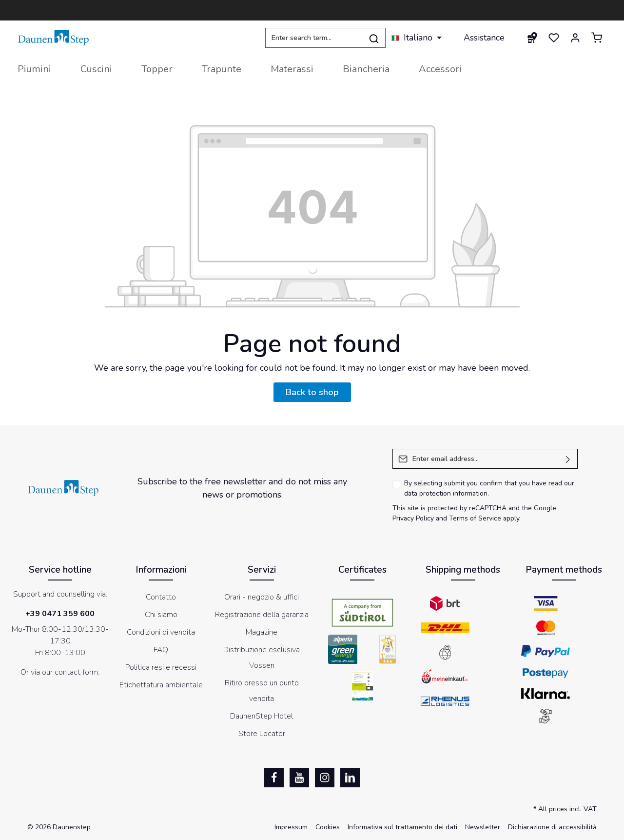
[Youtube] (299, 778)
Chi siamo (161, 615)
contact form (76, 672)
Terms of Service (475, 518)
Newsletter (483, 827)
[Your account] (575, 38)
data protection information (446, 493)
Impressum (291, 827)
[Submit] (568, 459)
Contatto (161, 597)
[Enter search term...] (314, 38)
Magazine (262, 632)
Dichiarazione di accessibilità (552, 827)
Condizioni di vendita (161, 632)
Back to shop (312, 392)
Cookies (328, 827)
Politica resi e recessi (161, 667)
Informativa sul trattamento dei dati (402, 827)
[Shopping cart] (597, 38)
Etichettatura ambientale (161, 685)
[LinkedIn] (350, 778)
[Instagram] (325, 778)
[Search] (374, 38)
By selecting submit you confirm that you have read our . (489, 488)
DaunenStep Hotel (262, 716)
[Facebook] (274, 778)
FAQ (161, 650)
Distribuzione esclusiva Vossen (262, 658)
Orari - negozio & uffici (262, 597)
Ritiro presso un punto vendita (262, 691)
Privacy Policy (413, 518)
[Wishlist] (554, 38)
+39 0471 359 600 (60, 614)
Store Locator (262, 734)
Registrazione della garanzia (262, 615)
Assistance (484, 38)
